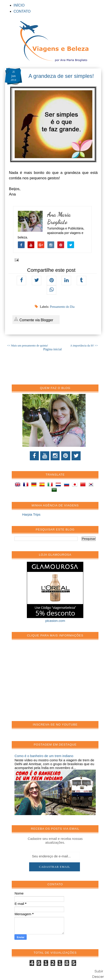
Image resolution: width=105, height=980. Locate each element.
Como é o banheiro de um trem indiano (44, 756)
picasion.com (55, 621)
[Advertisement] (48, 683)
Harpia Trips (31, 514)
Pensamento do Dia (62, 307)
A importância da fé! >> (84, 346)
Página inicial (52, 349)
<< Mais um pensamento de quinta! (28, 346)
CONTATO (22, 11)
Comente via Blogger (33, 319)
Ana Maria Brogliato (59, 218)
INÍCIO (19, 5)
